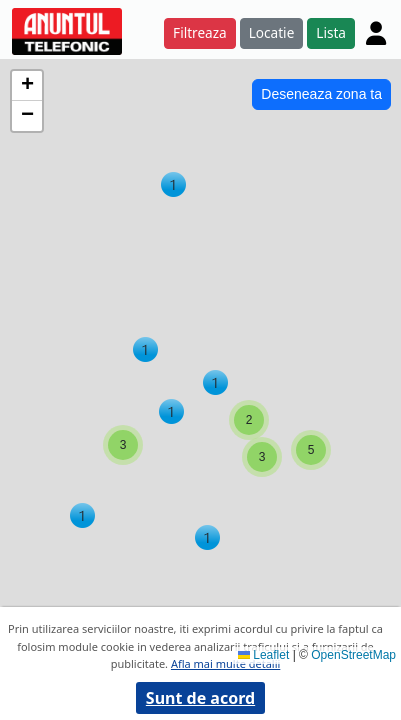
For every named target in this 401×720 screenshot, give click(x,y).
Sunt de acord (200, 698)
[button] (173, 184)
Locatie (272, 32)
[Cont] (376, 33)
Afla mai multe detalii (225, 663)
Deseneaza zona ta (321, 94)
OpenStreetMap (353, 655)
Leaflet (263, 655)
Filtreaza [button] (200, 32)
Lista (331, 32)
